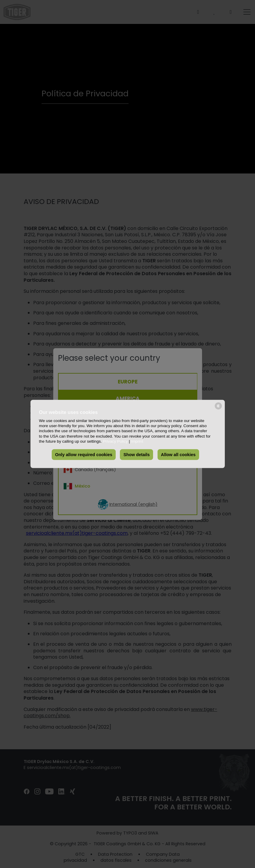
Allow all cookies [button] (178, 455)
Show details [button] (137, 455)
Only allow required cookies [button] (84, 455)
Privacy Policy (115, 441)
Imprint (137, 441)
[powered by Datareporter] (218, 409)
